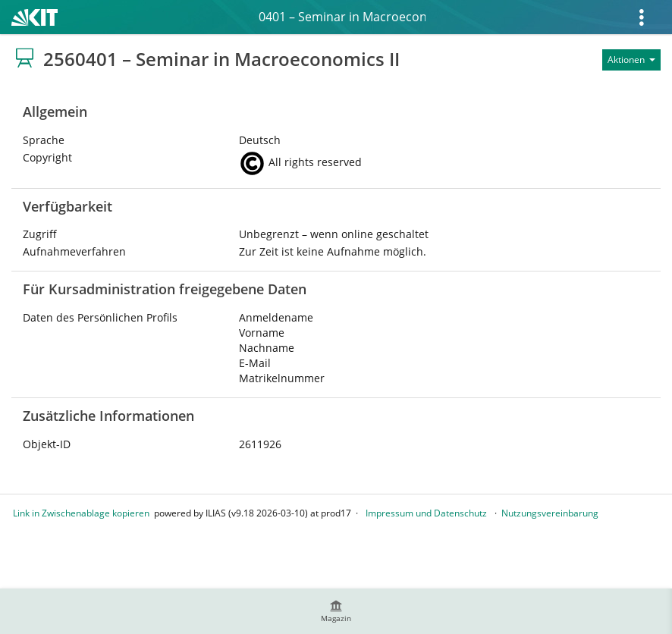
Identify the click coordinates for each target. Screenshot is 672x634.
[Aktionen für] (631, 60)
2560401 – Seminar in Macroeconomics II (342, 17)
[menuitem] (336, 611)
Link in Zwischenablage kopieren (81, 513)
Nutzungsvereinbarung (550, 513)
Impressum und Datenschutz (426, 513)
